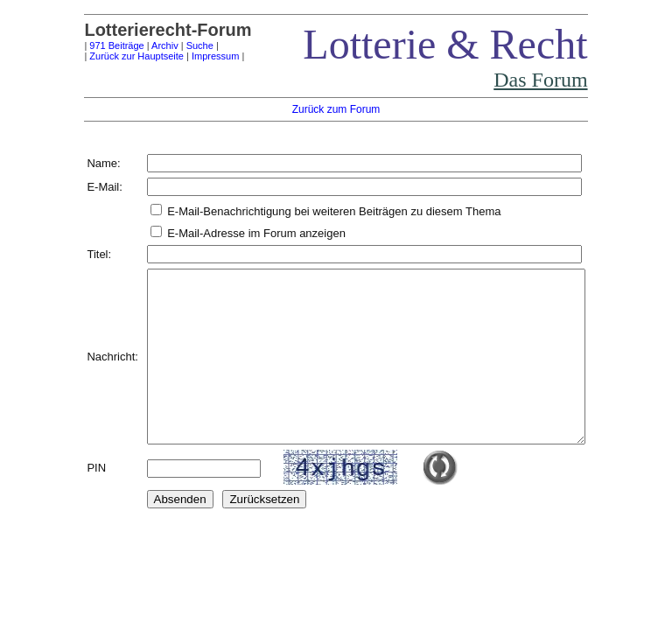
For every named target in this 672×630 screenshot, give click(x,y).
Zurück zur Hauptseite (110, 56)
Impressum (189, 56)
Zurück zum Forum (336, 109)
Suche (174, 45)
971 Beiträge (90, 45)
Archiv (139, 45)
